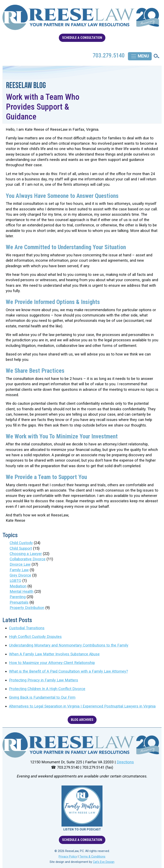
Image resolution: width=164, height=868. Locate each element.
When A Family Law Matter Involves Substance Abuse (54, 654)
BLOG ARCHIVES (82, 720)
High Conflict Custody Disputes (35, 637)
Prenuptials (19, 602)
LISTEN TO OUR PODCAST (82, 830)
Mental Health (22, 592)
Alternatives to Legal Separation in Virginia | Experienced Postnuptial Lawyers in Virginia (82, 706)
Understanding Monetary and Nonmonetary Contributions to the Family (69, 645)
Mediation (18, 586)
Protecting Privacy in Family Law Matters (44, 680)
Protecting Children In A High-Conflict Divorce (47, 689)
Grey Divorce (20, 575)
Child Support (21, 548)
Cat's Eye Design (104, 862)
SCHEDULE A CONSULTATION (82, 38)
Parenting (18, 597)
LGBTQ (15, 581)
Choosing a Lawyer (26, 554)
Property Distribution (27, 608)
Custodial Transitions (27, 628)
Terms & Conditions (92, 857)
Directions (125, 762)
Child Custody (21, 543)
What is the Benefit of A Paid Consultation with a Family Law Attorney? (68, 671)
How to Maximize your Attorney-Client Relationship (52, 663)
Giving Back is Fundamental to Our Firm (42, 697)
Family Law (19, 570)
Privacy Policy (68, 857)
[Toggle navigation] (140, 56)
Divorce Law (20, 564)
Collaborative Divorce (28, 559)
